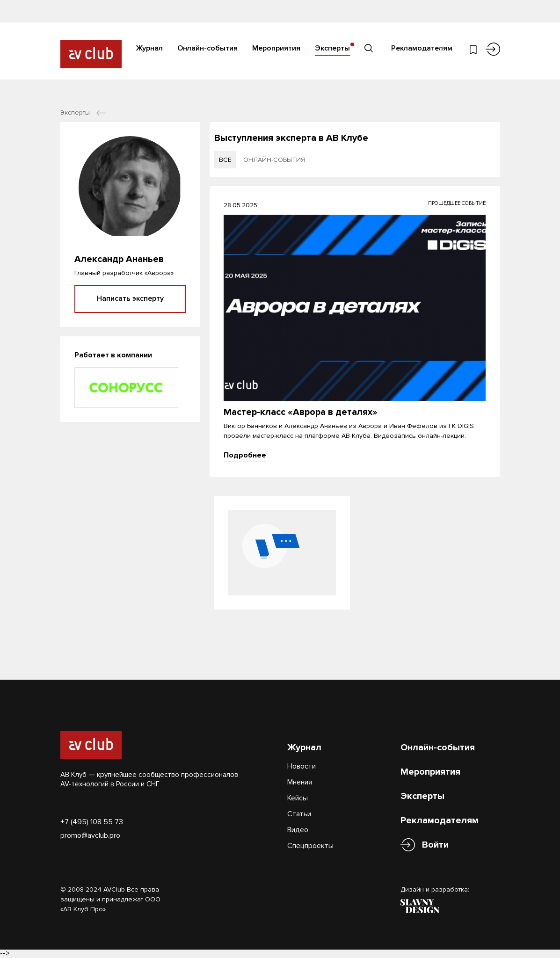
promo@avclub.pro (90, 835)
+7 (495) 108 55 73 (92, 822)
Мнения (300, 782)
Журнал (149, 48)
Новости (302, 766)
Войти (435, 845)
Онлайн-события (207, 48)
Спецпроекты (310, 846)
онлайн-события (274, 160)
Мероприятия (276, 48)
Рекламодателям (422, 48)
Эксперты (332, 48)
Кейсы (298, 798)
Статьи (299, 814)
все (225, 160)
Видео (298, 830)
